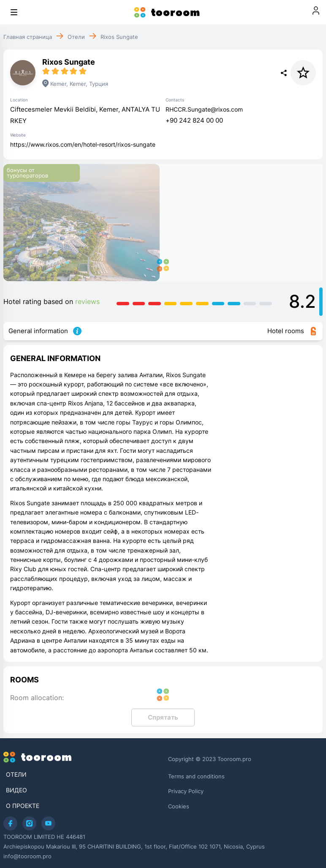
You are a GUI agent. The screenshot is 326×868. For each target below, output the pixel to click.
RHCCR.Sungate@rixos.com (204, 109)
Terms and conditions (196, 776)
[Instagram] (29, 823)
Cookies (179, 806)
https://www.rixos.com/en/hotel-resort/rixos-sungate (83, 144)
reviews (87, 301)
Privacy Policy (186, 791)
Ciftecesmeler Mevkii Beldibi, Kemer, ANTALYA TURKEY (85, 115)
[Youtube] (48, 823)
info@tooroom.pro (27, 856)
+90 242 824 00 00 (194, 120)
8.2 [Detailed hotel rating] (302, 301)
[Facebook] (10, 823)
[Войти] (316, 12)
